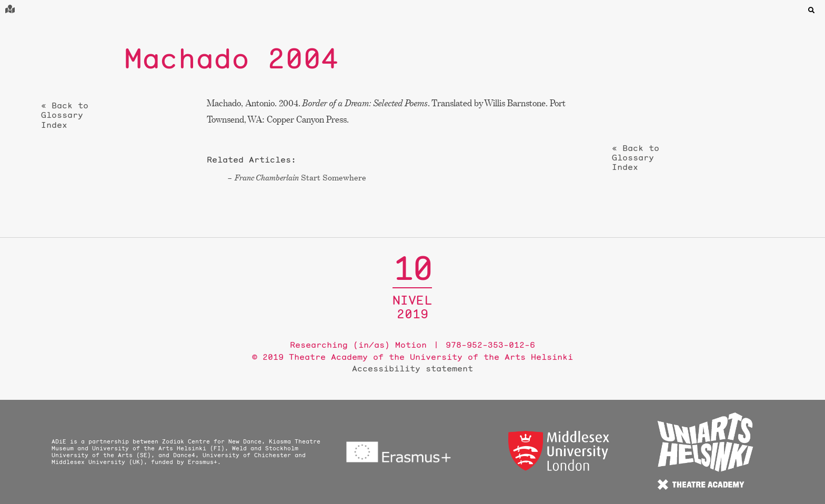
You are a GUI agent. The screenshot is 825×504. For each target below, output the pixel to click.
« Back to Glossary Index (65, 115)
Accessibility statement (413, 368)
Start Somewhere (300, 178)
